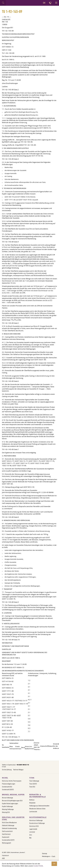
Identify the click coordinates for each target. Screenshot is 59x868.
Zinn (31, 835)
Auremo (14, 3)
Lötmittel (32, 832)
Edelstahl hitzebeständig (9, 828)
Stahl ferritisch (6, 834)
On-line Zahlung (7, 770)
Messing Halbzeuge (8, 809)
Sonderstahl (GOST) (8, 789)
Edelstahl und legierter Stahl (13, 818)
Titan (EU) (32, 787)
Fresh (53, 856)
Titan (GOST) (33, 784)
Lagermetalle (33, 829)
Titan (32, 778)
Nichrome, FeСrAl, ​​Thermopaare (12, 781)
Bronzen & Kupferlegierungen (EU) (12, 801)
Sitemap (45, 853)
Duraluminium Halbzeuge (37, 823)
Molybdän (32, 803)
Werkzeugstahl (6, 843)
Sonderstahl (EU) (7, 787)
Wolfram (32, 800)
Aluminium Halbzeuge (36, 820)
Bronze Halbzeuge (7, 798)
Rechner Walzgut (18, 770)
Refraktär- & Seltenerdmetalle (37, 796)
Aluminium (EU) (34, 826)
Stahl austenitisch (7, 831)
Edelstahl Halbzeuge (8, 825)
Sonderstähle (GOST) (8, 840)
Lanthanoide (33, 811)
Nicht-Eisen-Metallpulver (9, 822)
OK (54, 864)
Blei (30, 838)
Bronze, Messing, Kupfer (13, 795)
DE (44, 3)
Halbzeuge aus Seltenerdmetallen (39, 806)
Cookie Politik (38, 866)
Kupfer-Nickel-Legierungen (10, 803)
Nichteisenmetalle (38, 817)
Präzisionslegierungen (9, 784)
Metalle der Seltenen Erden (37, 809)
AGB (3, 858)
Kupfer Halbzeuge (7, 806)
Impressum (5, 855)
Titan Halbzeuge (34, 781)
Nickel (5, 778)
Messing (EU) (6, 812)
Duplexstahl (6, 837)
